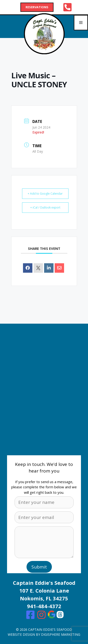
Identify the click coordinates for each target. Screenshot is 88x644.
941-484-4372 (44, 606)
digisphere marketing (61, 634)
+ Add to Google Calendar (45, 194)
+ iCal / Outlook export (45, 207)
